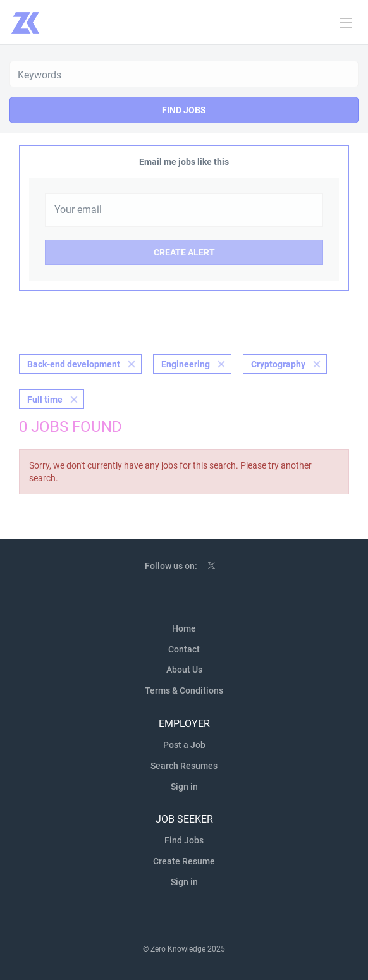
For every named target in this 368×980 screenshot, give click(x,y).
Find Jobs (184, 110)
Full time (45, 400)
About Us (184, 670)
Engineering (186, 364)
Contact (184, 649)
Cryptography (278, 364)
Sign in (184, 787)
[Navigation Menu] (346, 23)
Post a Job (184, 745)
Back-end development (74, 364)
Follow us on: (171, 566)
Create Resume (184, 861)
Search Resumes (184, 766)
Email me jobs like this (184, 162)
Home (184, 628)
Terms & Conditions (184, 690)
